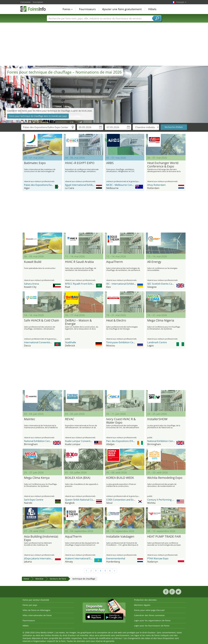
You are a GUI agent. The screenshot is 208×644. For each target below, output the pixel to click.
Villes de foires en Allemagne (36, 610)
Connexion (26, 2)
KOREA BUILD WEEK (120, 478)
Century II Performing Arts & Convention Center (174, 500)
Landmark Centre (157, 342)
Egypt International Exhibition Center (85, 185)
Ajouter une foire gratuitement (122, 9)
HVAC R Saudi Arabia (79, 262)
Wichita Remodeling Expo (165, 478)
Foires (68, 9)
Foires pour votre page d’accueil (149, 610)
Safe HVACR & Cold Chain (42, 320)
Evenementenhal (116, 558)
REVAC (70, 419)
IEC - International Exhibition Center (126, 284)
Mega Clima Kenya (37, 478)
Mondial (39, 579)
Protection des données (145, 600)
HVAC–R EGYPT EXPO (80, 163)
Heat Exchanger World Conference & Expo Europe (163, 165)
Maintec (30, 419)
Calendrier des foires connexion (149, 615)
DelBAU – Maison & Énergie (78, 322)
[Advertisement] (104, 44)
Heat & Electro (116, 320)
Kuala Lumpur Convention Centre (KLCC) (87, 441)
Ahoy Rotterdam (156, 185)
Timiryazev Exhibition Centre (122, 342)
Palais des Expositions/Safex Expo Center (47, 185)
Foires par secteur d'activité (36, 600)
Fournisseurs (87, 9)
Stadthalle (71, 342)
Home (26, 579)
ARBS (110, 163)
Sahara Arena (31, 284)
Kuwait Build (33, 262)
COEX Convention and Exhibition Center (128, 500)
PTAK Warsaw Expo (158, 558)
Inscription (38, 2)
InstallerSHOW (157, 419)
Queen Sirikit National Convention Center (88, 500)
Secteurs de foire (58, 579)
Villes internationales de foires (37, 615)
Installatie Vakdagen (120, 537)
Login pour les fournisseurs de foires (152, 626)
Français (181, 2)
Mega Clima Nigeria (161, 320)
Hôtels (152, 9)
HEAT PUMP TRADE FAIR (164, 537)
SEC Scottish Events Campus (163, 284)
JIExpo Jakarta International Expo (42, 558)
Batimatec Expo (35, 163)
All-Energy (154, 262)
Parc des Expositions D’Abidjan (123, 441)
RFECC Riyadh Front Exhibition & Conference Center (94, 284)
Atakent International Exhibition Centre (87, 558)
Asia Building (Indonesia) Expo (41, 538)
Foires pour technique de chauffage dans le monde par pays (38, 116)
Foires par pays (30, 605)
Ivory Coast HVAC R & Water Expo (121, 421)
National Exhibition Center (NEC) (42, 441)
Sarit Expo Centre (34, 500)
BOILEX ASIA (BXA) (78, 478)
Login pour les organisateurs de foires (152, 620)
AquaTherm (115, 262)
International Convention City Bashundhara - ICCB (52, 342)
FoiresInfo (35, 9)
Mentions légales (142, 605)
